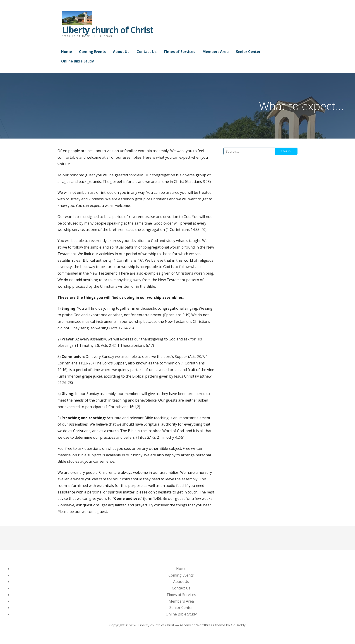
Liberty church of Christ (108, 30)
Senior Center (248, 52)
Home (66, 52)
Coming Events (92, 52)
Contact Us (146, 52)
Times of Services (179, 52)
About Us (121, 52)
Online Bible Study (77, 61)
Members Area (216, 52)
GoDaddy (238, 625)
